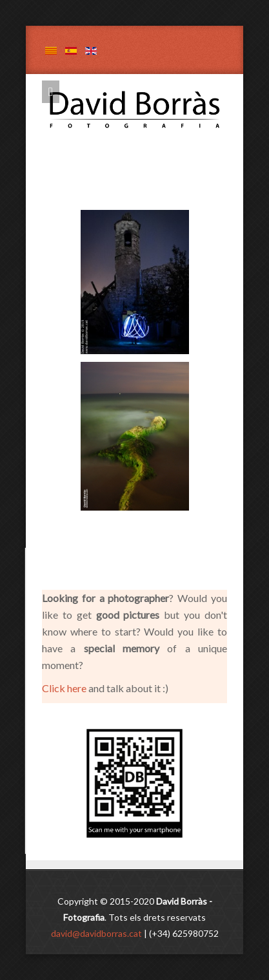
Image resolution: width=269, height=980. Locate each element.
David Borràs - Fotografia (144, 88)
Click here (65, 688)
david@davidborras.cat (96, 933)
